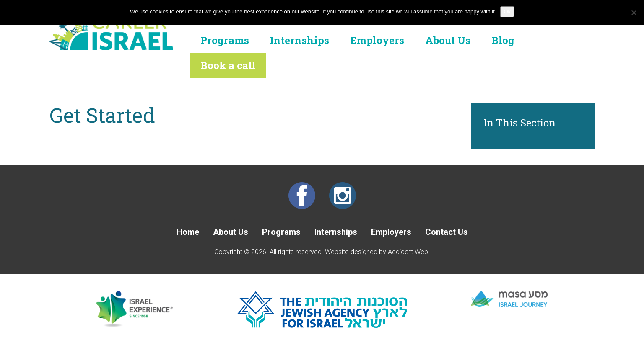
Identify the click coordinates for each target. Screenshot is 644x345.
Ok (507, 12)
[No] (634, 13)
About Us (448, 40)
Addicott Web (408, 252)
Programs (225, 40)
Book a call (228, 65)
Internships (300, 40)
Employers (377, 40)
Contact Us (447, 232)
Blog (503, 40)
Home (188, 232)
